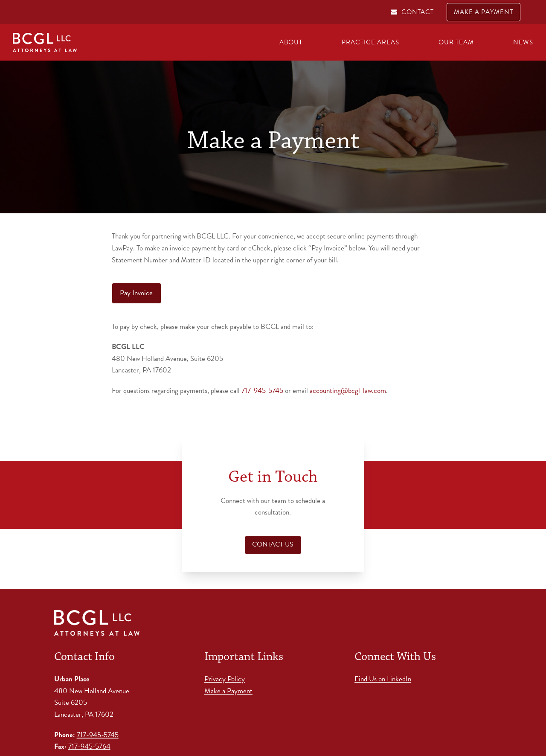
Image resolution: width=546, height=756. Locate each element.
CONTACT (418, 12)
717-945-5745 (262, 391)
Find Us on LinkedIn (383, 679)
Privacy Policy (225, 679)
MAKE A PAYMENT (484, 12)
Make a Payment (228, 691)
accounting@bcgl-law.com (348, 391)
